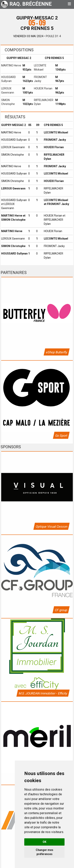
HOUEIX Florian (43, 88)
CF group (61, 610)
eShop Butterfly (56, 352)
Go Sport (61, 436)
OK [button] (44, 842)
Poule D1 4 (53, 36)
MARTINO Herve (11, 65)
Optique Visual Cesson (51, 527)
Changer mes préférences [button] (44, 852)
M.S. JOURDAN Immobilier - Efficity (43, 693)
